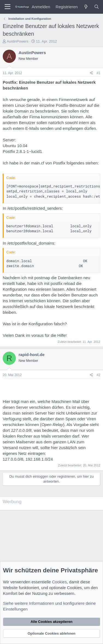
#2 (98, 375)
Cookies (59, 582)
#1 (98, 73)
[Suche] (97, 7)
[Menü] (8, 7)
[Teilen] (91, 73)
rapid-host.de (32, 355)
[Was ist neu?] (86, 7)
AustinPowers (18, 41)
